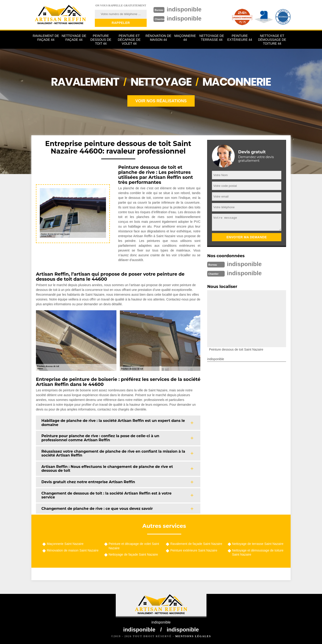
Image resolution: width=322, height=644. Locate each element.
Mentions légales (193, 636)
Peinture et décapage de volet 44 (129, 40)
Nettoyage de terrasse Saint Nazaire (258, 544)
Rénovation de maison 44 (158, 38)
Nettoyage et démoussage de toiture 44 (272, 40)
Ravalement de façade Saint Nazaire (196, 544)
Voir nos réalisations (161, 101)
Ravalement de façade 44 (46, 38)
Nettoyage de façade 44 (74, 38)
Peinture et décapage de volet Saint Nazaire (134, 546)
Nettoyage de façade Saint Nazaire (133, 554)
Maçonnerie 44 (185, 38)
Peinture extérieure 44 (240, 38)
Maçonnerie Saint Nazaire (65, 544)
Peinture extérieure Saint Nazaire (194, 550)
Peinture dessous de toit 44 (101, 40)
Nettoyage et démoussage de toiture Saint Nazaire (258, 552)
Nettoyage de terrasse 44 (212, 38)
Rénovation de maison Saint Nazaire (73, 550)
